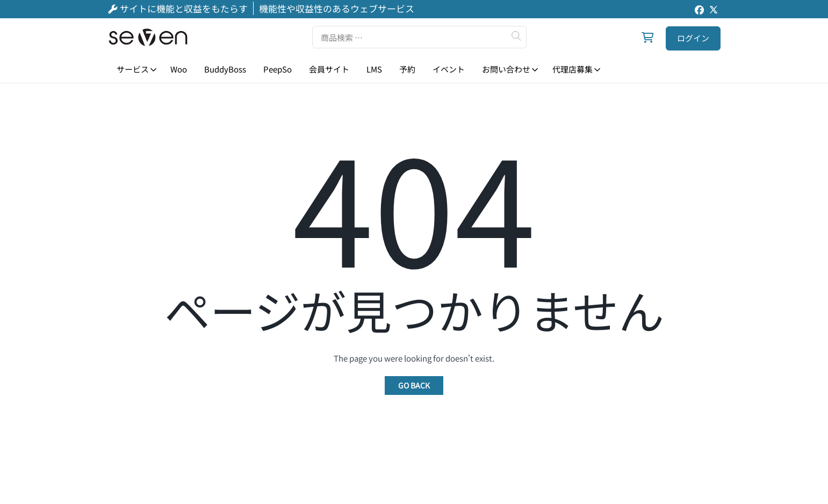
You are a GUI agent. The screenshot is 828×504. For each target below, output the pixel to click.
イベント (449, 69)
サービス (132, 69)
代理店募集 (572, 69)
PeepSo (278, 69)
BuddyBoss (225, 69)
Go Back (414, 385)
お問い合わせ (506, 69)
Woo (179, 69)
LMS (374, 69)
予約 (407, 69)
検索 (516, 36)
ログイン (693, 38)
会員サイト (329, 69)
